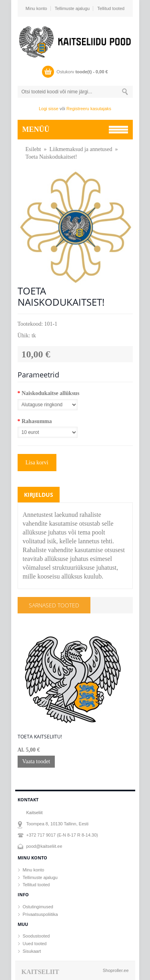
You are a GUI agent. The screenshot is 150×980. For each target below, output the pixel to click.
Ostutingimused (38, 907)
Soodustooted (36, 936)
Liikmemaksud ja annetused (81, 149)
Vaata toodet (36, 761)
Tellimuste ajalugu (72, 8)
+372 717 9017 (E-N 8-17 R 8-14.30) (62, 835)
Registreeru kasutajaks (89, 109)
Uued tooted (35, 944)
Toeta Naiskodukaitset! (51, 157)
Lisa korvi (37, 463)
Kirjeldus (39, 495)
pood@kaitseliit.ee (44, 846)
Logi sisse (49, 109)
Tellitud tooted (111, 8)
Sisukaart (32, 951)
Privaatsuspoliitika (40, 914)
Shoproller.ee (116, 970)
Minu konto (36, 8)
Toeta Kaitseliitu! (40, 737)
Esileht (33, 149)
